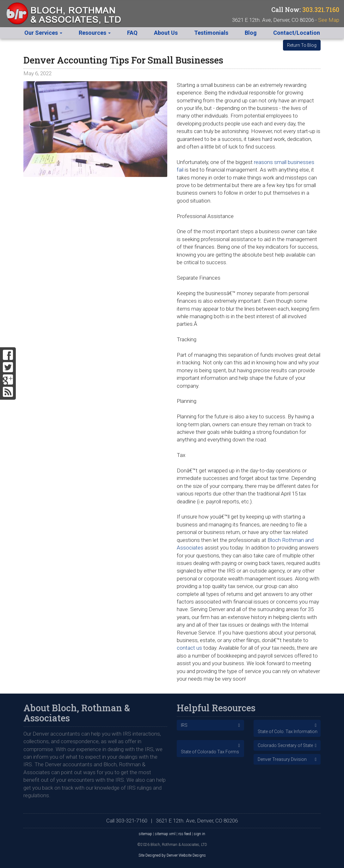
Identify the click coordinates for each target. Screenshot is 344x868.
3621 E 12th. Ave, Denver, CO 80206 (197, 821)
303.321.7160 (321, 10)
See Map (329, 20)
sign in (200, 834)
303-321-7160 (132, 821)
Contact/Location (297, 33)
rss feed (185, 834)
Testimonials (211, 33)
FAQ (132, 33)
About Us (166, 33)
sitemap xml (165, 834)
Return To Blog (302, 45)
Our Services (43, 33)
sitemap (145, 834)
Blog (251, 33)
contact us (189, 648)
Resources (95, 33)
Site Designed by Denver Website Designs (172, 855)
